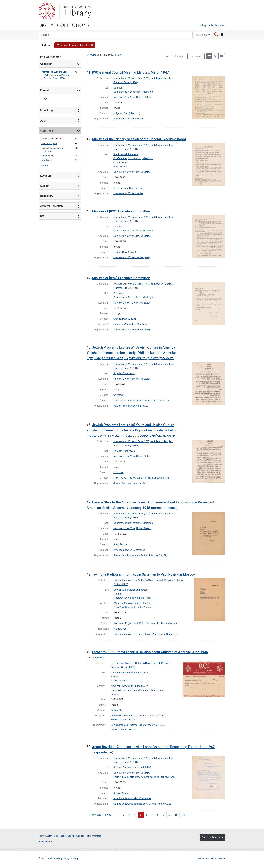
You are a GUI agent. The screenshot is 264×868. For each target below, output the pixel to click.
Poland (118, 594)
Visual (114, 677)
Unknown (119, 395)
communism (47, 156)
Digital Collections (64, 25)
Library (77, 11)
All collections (217, 25)
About (49, 836)
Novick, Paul (121, 629)
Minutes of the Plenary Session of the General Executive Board (139, 139)
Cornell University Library (57, 858)
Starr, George (120, 545)
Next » (120, 55)
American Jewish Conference (129, 550)
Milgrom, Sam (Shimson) (127, 113)
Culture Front (120, 163)
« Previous (92, 55)
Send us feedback (213, 837)
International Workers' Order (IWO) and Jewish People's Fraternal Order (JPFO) (55, 75)
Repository (47, 196)
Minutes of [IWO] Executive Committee (121, 211)
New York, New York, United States (132, 97)
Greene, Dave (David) (125, 252)
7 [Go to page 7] (152, 815)
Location (45, 176)
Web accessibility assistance (212, 858)
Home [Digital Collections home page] (41, 836)
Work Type (47, 131)
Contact (97, 836)
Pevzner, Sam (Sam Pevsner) (129, 188)
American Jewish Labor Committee (132, 799)
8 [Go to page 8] (158, 815)
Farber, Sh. (117, 710)
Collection (46, 64)
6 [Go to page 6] (146, 815)
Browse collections (82, 836)
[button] (75, 45)
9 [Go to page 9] (164, 815)
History (203, 25)
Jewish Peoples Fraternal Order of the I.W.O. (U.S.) (140, 555)
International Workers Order (128, 119)
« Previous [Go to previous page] (95, 815)
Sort (174, 56)
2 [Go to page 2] (123, 815)
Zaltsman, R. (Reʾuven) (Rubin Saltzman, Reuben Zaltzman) (145, 623)
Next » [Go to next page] (109, 815)
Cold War (118, 88)
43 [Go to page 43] (176, 815)
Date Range (47, 110)
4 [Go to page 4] (135, 815)
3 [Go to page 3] (129, 815)
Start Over (46, 45)
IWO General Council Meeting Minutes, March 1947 (130, 72)
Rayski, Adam (121, 793)
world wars (47, 160)
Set (42, 216)
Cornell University (47, 11)
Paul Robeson (121, 167)
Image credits (45, 842)
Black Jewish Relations (126, 155)
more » (45, 165)
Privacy (75, 858)
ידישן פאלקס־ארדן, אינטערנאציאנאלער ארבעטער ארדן (141, 400)
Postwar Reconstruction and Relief (133, 598)
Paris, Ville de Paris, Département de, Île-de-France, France (145, 777)
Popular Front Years (124, 374)
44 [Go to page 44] (183, 815)
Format (45, 90)
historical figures (49, 143)
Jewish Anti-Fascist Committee (131, 590)
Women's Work (119, 681)
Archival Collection (52, 206)
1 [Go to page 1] (118, 815)
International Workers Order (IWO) (132, 258)
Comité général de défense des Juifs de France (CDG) (142, 804)
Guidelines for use (63, 836)
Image (44, 98)
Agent (44, 121)
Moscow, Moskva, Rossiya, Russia (132, 603)
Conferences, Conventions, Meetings (133, 92)
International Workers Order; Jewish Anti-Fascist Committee (146, 634)
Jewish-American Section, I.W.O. (131, 406)
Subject (45, 186)
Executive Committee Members (130, 324)
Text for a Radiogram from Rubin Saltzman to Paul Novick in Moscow (144, 574)
